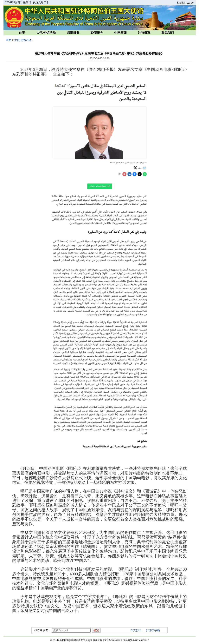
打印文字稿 (153, 630)
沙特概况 (144, 33)
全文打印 (136, 630)
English (181, 3)
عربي (190, 2)
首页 (22, 33)
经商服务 (97, 33)
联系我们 (168, 33)
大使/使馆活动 (46, 33)
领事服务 (73, 33)
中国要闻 (120, 33)
